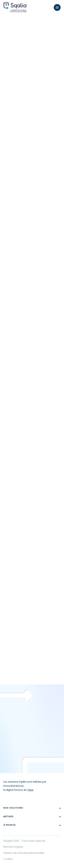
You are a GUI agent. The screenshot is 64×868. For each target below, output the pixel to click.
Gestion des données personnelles (24, 853)
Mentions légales (13, 847)
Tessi (30, 790)
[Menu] (57, 7)
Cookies (8, 859)
